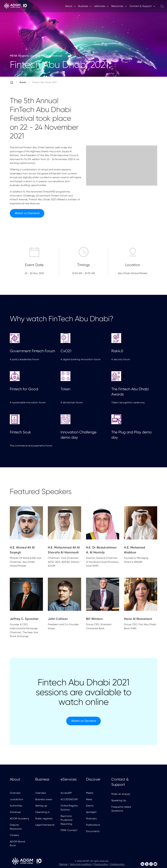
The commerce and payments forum (31, 431)
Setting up (41, 806)
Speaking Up (119, 800)
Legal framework (45, 825)
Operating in (43, 812)
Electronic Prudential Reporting (66, 820)
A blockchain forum (72, 388)
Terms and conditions (81, 864)
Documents (93, 831)
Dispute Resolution (16, 827)
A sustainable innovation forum (28, 388)
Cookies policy (117, 864)
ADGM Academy (19, 819)
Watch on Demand (27, 213)
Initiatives (15, 812)
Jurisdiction (16, 799)
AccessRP (66, 793)
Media (90, 793)
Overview (15, 793)
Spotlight (91, 812)
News (89, 799)
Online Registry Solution (69, 808)
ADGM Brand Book (17, 844)
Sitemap (63, 864)
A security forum (121, 347)
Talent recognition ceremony (128, 388)
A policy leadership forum (24, 347)
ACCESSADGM (69, 799)
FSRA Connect (69, 830)
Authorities (16, 806)
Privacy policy (101, 864)
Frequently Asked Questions (121, 809)
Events (23, 82)
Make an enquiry (121, 794)
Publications (93, 825)
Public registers (44, 819)
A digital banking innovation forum (81, 347)
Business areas (44, 799)
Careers (14, 835)
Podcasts (91, 819)
